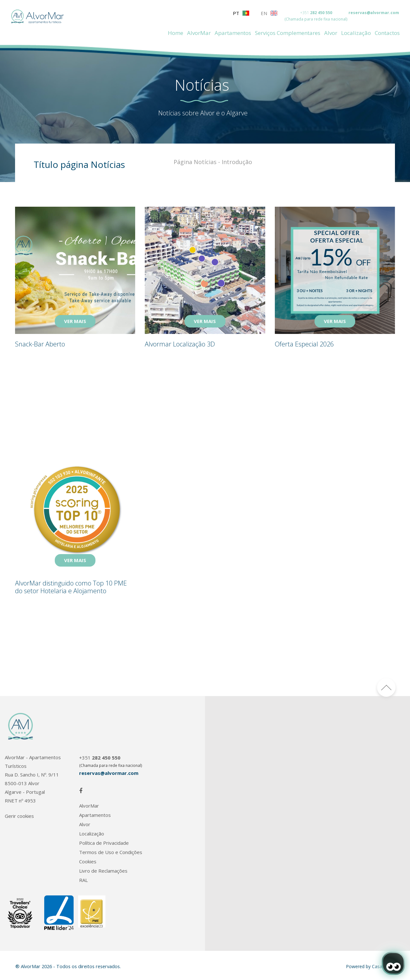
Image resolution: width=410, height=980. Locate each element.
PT (241, 13)
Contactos (387, 33)
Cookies (88, 862)
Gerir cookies (19, 816)
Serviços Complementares (288, 33)
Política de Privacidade (104, 843)
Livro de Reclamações (103, 871)
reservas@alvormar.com (374, 13)
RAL (83, 880)
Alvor (331, 33)
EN (269, 13)
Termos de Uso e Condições (111, 852)
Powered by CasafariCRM (372, 966)
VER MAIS (75, 321)
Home (176, 33)
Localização (356, 33)
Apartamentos (233, 33)
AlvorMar (199, 33)
